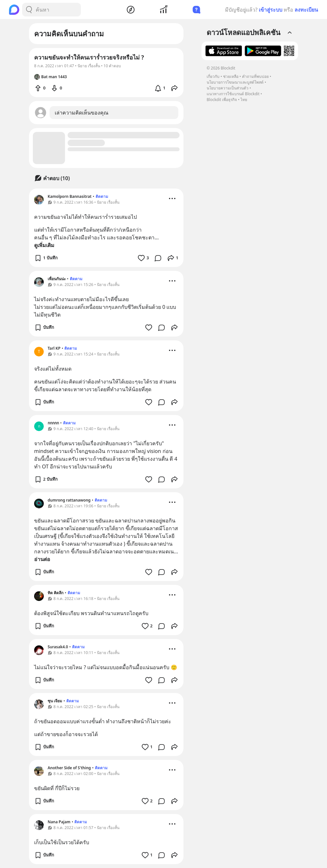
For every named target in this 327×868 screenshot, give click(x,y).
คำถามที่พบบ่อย (255, 76)
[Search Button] (29, 10)
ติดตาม (102, 196)
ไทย (244, 100)
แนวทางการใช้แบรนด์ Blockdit (233, 94)
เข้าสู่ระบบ (271, 10)
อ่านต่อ (42, 559)
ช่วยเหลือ (231, 76)
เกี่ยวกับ (213, 76)
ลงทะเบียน (306, 10)
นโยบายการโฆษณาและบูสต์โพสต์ (235, 82)
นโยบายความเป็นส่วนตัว (228, 88)
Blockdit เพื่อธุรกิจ (222, 100)
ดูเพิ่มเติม (44, 245)
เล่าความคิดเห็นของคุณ (82, 113)
